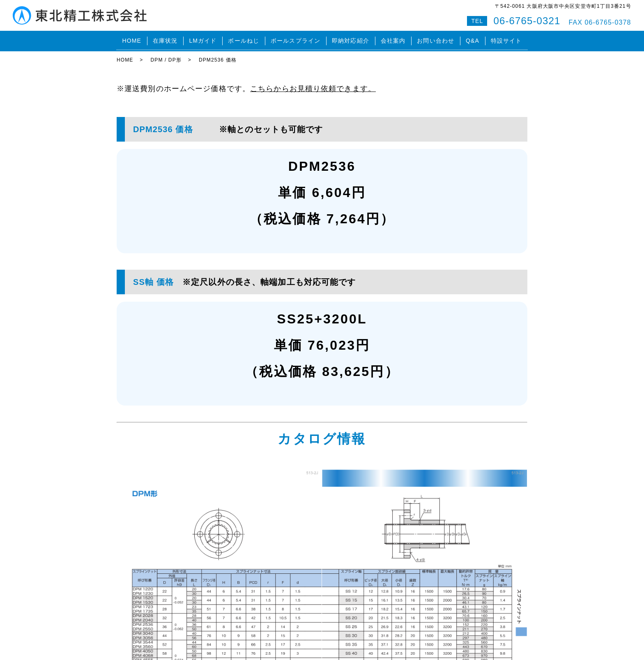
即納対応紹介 (351, 39)
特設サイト (506, 39)
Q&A (473, 39)
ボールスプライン (296, 39)
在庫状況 (165, 39)
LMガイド (203, 39)
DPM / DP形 (166, 55)
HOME (131, 39)
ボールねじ (244, 39)
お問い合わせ (436, 39)
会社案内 (393, 39)
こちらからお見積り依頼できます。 (313, 84)
